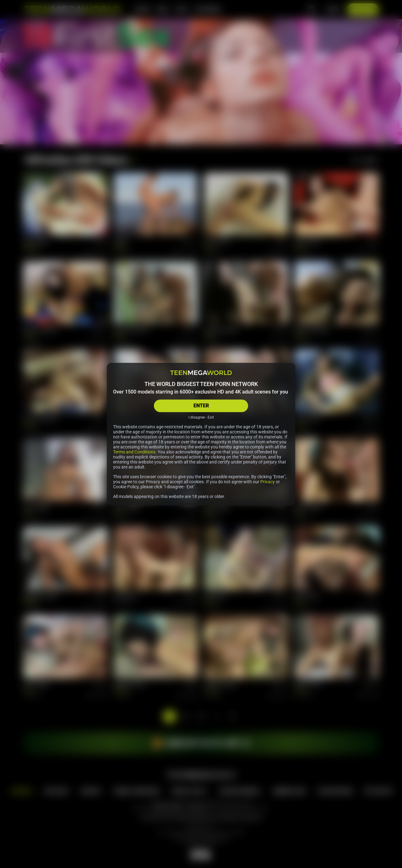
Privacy (268, 482)
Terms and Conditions (134, 452)
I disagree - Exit (201, 417)
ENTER (201, 406)
